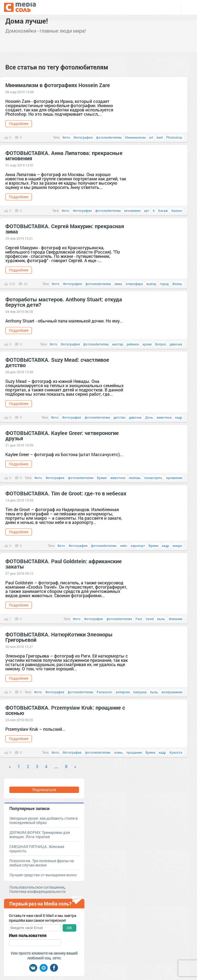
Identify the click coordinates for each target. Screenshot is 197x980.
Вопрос (161, 344)
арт (147, 211)
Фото (66, 137)
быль (161, 619)
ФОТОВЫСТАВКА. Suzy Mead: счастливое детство (57, 362)
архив (147, 344)
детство (120, 417)
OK (69, 928)
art (151, 137)
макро (177, 546)
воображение (172, 692)
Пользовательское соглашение (37, 887)
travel (150, 619)
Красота (176, 752)
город (164, 284)
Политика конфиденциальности (37, 891)
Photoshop (174, 137)
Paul (139, 619)
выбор (151, 284)
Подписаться (44, 790)
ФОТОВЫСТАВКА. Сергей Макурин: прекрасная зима (65, 229)
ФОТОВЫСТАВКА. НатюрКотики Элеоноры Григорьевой (59, 637)
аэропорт (138, 546)
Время (102, 478)
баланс (177, 211)
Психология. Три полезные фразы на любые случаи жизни (42, 863)
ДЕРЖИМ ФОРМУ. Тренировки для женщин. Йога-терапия (40, 835)
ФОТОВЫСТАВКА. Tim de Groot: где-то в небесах (66, 493)
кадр (179, 417)
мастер (118, 344)
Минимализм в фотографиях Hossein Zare (58, 85)
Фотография (83, 137)
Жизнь (177, 284)
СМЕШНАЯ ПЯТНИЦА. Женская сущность (37, 849)
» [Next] (75, 766)
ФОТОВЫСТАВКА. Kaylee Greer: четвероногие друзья (62, 435)
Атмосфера (134, 284)
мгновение (132, 211)
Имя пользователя (28, 935)
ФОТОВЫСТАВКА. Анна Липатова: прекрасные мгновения (64, 155)
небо (124, 546)
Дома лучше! (27, 21)
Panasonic (104, 692)
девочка (176, 344)
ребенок (133, 344)
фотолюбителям (109, 137)
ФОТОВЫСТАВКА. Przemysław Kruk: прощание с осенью (65, 710)
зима (118, 284)
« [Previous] (10, 766)
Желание (175, 619)
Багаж (163, 211)
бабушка (140, 692)
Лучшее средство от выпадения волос (43, 875)
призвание (174, 478)
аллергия (123, 692)
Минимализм (135, 137)
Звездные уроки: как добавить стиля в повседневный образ (43, 820)
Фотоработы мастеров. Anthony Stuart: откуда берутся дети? (64, 302)
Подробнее (19, 124)
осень (118, 752)
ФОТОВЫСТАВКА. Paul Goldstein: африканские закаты (64, 564)
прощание (134, 752)
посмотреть (153, 478)
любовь (135, 478)
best (160, 137)
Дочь (149, 417)
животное (164, 417)
